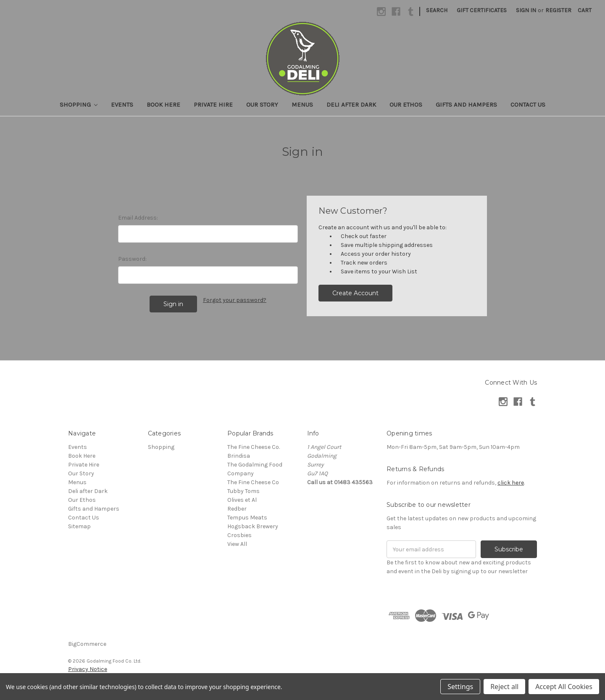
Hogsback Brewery (253, 526)
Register (558, 10)
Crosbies (239, 535)
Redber (237, 509)
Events (122, 105)
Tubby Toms (243, 491)
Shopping (79, 105)
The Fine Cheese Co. (254, 447)
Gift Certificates (482, 10)
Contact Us (528, 105)
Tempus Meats (247, 518)
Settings (460, 687)
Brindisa (239, 456)
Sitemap (79, 526)
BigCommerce (87, 644)
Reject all (504, 687)
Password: (132, 259)
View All (237, 544)
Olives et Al (242, 500)
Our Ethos (406, 105)
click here (511, 483)
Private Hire (213, 105)
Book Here (163, 105)
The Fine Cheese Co (253, 482)
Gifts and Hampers (466, 105)
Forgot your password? (235, 300)
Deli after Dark (351, 105)
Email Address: (138, 218)
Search (437, 10)
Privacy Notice (88, 669)
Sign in (526, 10)
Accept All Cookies (564, 687)
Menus (302, 105)
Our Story (262, 105)
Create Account (355, 293)
